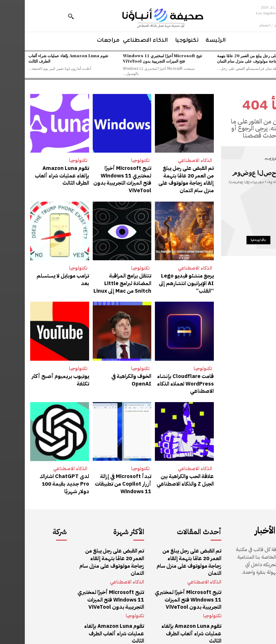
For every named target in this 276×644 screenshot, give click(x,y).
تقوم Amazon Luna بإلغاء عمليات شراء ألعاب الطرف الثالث (43, 58)
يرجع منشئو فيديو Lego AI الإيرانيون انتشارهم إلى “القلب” (161, 281)
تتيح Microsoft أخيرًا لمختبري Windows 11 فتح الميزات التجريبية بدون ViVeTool (138, 58)
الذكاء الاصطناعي (170, 160)
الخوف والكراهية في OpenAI (107, 377)
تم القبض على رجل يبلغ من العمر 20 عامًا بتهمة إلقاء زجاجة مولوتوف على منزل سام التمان (231, 58)
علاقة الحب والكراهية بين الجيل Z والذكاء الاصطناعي (161, 476)
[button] (46, 16)
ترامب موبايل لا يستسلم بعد (36, 274)
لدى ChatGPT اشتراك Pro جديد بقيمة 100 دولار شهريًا (36, 476)
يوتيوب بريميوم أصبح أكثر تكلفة (38, 377)
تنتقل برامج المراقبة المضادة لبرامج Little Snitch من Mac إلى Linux (98, 281)
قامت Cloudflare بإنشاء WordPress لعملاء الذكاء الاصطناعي (161, 380)
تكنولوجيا (116, 160)
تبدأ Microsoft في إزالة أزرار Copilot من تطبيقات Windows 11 (97, 479)
